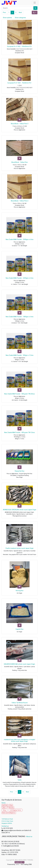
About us (29, 836)
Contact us (5, 826)
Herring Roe (20, 591)
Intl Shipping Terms (16, 810)
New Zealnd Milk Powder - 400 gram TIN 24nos (19, 394)
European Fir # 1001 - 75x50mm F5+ (19, 83)
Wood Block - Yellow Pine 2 (20, 201)
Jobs (4, 807)
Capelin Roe (19, 629)
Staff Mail (5, 805)
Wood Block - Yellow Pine (19, 162)
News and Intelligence (9, 813)
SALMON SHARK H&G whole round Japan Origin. (20, 664)
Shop (11, 805)
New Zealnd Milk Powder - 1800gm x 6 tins (20, 317)
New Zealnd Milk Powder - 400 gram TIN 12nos (19, 432)
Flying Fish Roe (20, 471)
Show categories (20, 18)
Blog (4, 810)
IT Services (10, 807)
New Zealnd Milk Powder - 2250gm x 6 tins (20, 278)
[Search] (35, 8)
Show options (7, 18)
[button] (35, 13)
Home (4, 803)
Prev (4, 12)
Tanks (20, 780)
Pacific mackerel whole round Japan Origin (20, 548)
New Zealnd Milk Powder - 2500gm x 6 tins (20, 239)
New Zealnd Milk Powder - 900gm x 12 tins (20, 355)
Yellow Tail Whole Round (19, 703)
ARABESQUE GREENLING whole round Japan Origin (20, 510)
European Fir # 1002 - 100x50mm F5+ (19, 46)
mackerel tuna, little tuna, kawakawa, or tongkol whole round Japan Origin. (19, 740)
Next (20, 12)
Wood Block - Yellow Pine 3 (20, 124)
